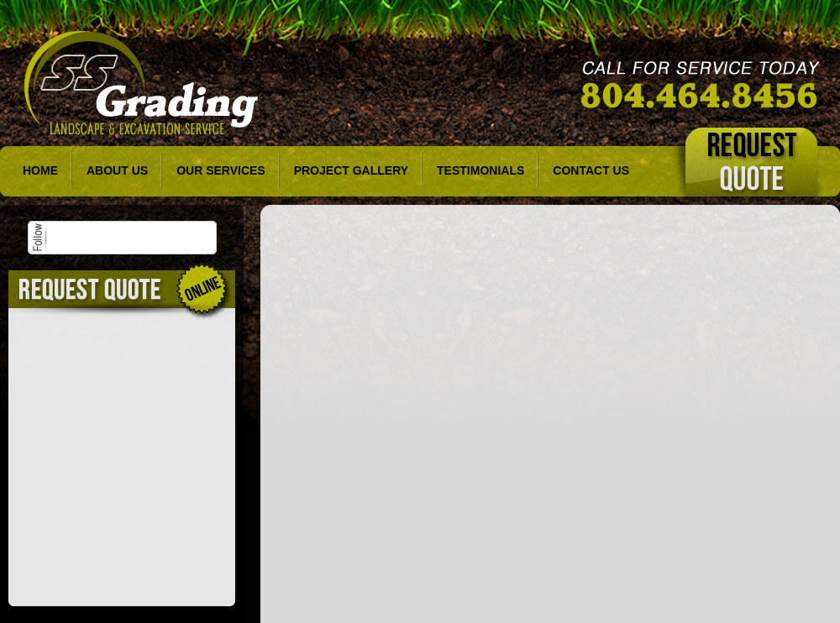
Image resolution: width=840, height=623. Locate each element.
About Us (117, 170)
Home (40, 170)
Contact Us (591, 170)
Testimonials (480, 170)
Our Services (221, 170)
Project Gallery (351, 170)
